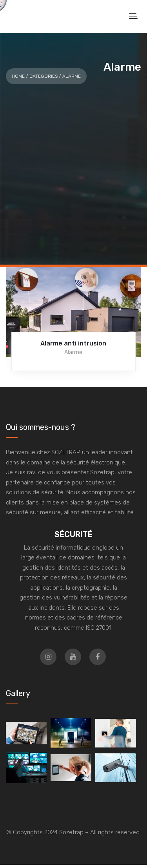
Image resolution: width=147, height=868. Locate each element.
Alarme (73, 352)
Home (18, 76)
